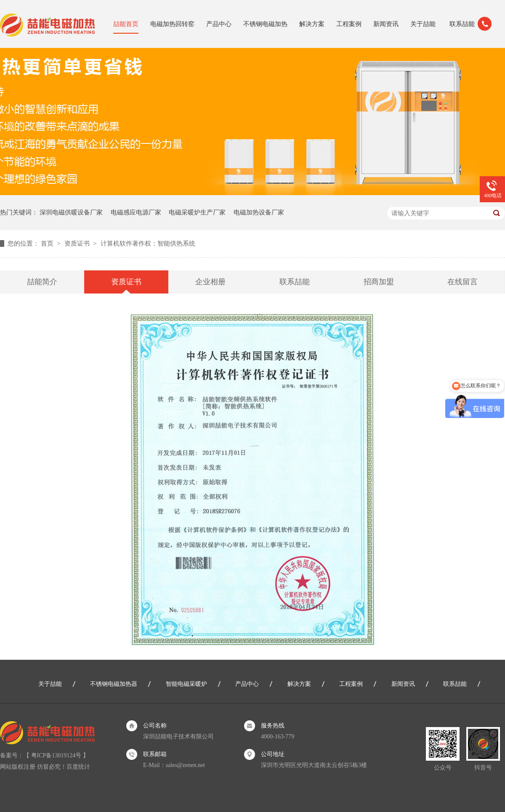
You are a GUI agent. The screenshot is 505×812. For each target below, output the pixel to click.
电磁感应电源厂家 (136, 212)
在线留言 (462, 282)
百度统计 (78, 767)
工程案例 (349, 24)
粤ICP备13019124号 (56, 755)
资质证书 (78, 243)
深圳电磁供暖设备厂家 (71, 212)
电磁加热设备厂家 (259, 212)
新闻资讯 (386, 24)
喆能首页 (126, 24)
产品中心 (219, 24)
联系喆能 (462, 24)
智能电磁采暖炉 (186, 684)
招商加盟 (379, 282)
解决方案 (312, 24)
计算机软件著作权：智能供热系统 (148, 243)
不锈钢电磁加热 (265, 24)
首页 (48, 243)
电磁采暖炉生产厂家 (197, 212)
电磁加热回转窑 (172, 24)
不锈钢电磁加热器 (114, 684)
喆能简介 (42, 282)
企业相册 (210, 282)
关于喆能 (423, 24)
